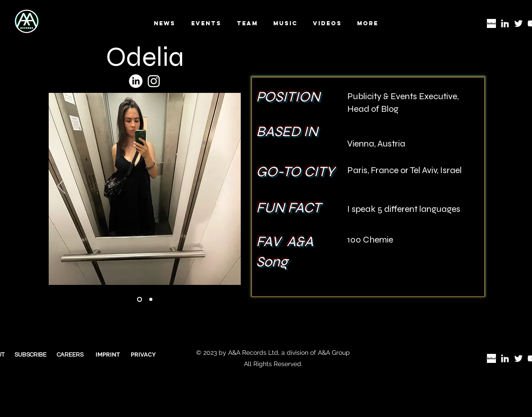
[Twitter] (518, 23)
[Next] (228, 187)
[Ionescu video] (140, 299)
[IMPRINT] (108, 355)
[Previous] (61, 187)
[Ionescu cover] (151, 299)
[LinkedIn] (505, 23)
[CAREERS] (70, 355)
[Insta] (154, 81)
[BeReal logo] (491, 23)
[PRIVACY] (143, 355)
